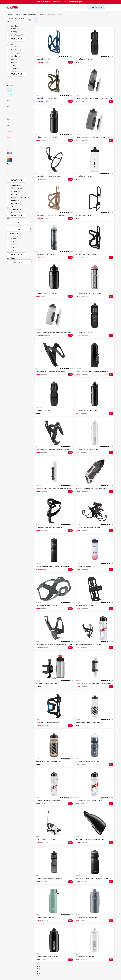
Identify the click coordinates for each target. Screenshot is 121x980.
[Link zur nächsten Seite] (40, 977)
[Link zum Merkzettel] (113, 7)
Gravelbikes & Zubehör (30, 14)
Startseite (10, 14)
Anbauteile (42, 14)
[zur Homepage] (12, 7)
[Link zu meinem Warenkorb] (117, 7)
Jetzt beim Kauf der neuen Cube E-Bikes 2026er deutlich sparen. (60, 2)
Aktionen (18, 14)
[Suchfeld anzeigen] (108, 7)
